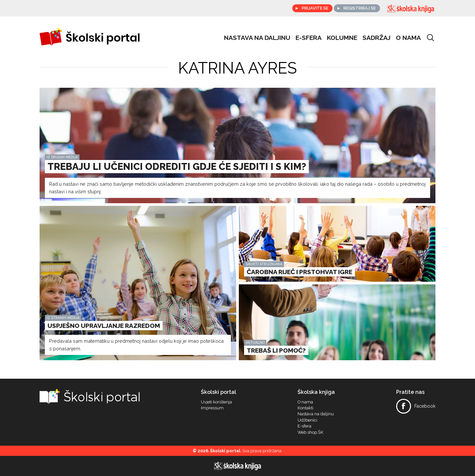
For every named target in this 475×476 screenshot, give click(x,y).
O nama (408, 38)
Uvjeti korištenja (216, 402)
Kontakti (305, 408)
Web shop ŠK (310, 432)
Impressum (212, 408)
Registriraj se (360, 8)
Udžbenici (307, 420)
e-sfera (309, 38)
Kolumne (342, 38)
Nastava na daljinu (257, 38)
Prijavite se (315, 8)
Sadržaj (377, 38)
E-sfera (304, 426)
